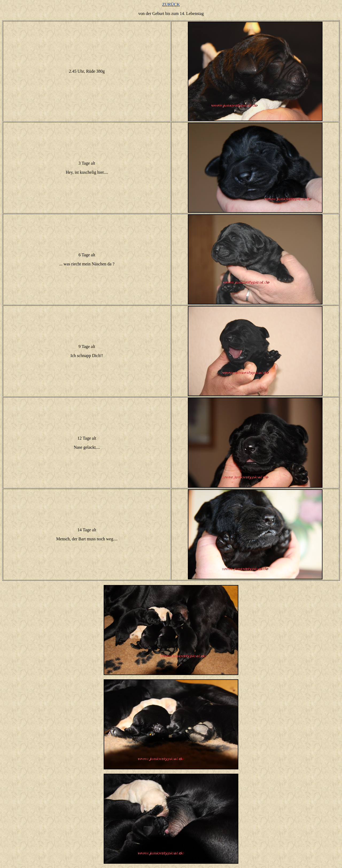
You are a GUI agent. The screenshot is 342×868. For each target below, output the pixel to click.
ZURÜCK (171, 4)
